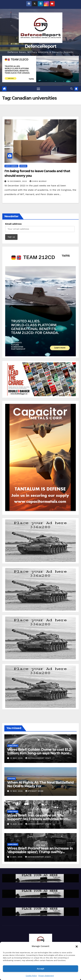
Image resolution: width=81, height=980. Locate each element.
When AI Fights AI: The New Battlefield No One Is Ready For (40, 784)
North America (11, 166)
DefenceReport (40, 46)
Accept (40, 969)
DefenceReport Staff (38, 758)
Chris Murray (38, 181)
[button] (77, 946)
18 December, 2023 (17, 181)
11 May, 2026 (17, 857)
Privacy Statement (46, 976)
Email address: (14, 224)
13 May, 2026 (17, 758)
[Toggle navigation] (38, 89)
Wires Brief (13, 746)
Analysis (12, 779)
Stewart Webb (34, 791)
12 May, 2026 (17, 791)
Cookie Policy (31, 976)
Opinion (23, 166)
